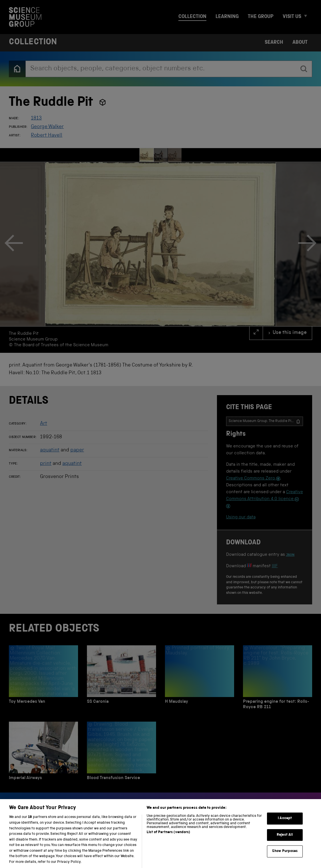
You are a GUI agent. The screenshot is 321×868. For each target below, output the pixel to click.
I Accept (285, 823)
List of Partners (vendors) (168, 838)
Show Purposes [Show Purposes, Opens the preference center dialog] (285, 856)
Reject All (285, 840)
